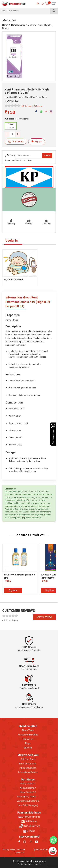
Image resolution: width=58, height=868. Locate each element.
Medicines (33, 25)
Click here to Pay (53, 434)
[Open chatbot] (53, 851)
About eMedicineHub (28, 735)
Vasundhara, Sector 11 (28, 797)
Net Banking (29, 821)
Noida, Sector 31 (28, 784)
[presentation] (5, 570)
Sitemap (28, 748)
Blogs (28, 744)
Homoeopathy (18, 25)
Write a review (44, 617)
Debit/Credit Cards (29, 817)
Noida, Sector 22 (28, 792)
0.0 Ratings (26, 106)
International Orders (28, 772)
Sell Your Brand (28, 759)
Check (47, 155)
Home (5, 25)
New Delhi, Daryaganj (28, 805)
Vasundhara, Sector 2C (28, 801)
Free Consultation (28, 764)
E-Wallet (29, 831)
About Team (28, 730)
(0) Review (38, 106)
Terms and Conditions (20, 851)
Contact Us (28, 739)
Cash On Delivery (29, 826)
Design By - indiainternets (29, 864)
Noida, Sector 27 (28, 788)
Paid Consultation (28, 768)
